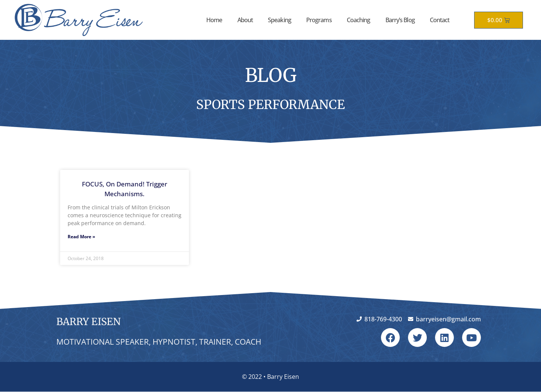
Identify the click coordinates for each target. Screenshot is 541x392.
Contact (440, 20)
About (245, 20)
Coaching (359, 20)
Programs (319, 20)
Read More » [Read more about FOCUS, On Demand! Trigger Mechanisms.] (81, 237)
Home (214, 20)
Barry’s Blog (400, 20)
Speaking (280, 20)
